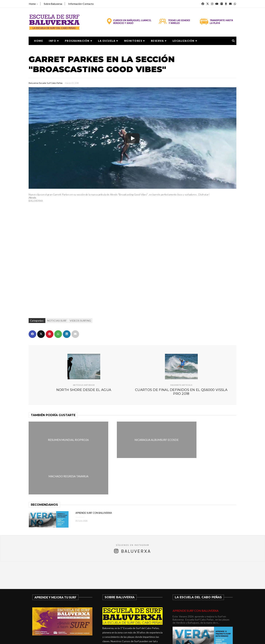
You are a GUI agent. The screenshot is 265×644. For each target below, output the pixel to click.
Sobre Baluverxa (53, 4)
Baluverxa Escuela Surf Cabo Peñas (46, 83)
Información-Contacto (81, 4)
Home (33, 4)
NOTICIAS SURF (57, 321)
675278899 (113, 618)
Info (54, 41)
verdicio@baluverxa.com (123, 622)
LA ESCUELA (108, 41)
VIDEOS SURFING (80, 321)
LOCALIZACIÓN (185, 41)
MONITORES (135, 41)
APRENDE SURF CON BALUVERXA (94, 476)
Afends (32, 198)
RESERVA (159, 41)
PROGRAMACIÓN (79, 41)
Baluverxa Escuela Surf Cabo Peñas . (147, 639)
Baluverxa (136, 515)
